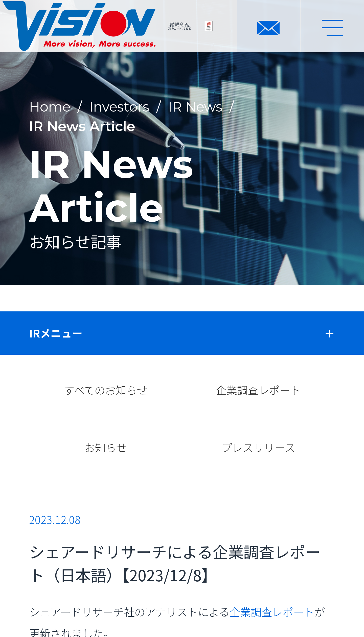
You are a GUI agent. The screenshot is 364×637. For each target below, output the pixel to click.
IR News (195, 107)
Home (50, 107)
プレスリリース (258, 447)
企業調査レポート (258, 390)
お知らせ (106, 447)
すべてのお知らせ (106, 390)
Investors (119, 107)
